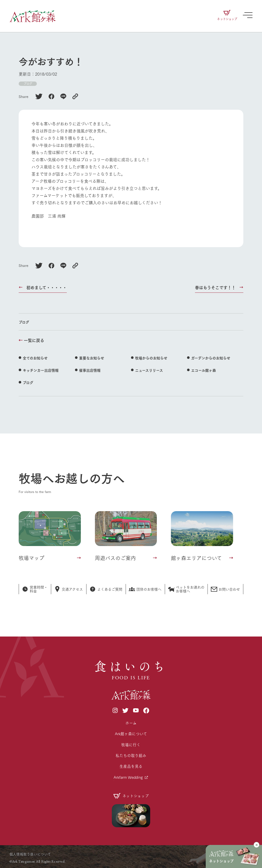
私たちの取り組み (131, 755)
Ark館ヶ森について (131, 734)
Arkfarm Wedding (128, 777)
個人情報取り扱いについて (30, 854)
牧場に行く (131, 745)
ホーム (131, 723)
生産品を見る (131, 766)
